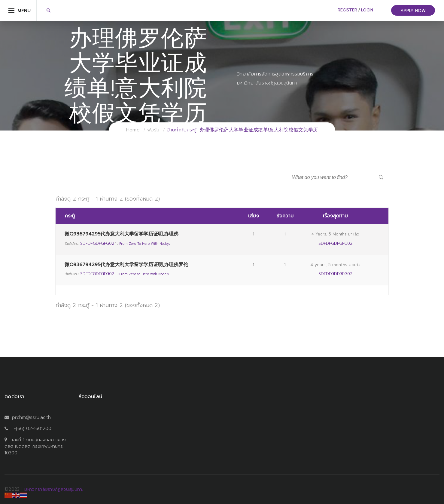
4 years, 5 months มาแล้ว (335, 234)
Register (347, 10)
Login (367, 10)
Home (133, 130)
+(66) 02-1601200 (33, 429)
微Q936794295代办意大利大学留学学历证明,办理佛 (122, 234)
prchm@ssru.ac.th (31, 417)
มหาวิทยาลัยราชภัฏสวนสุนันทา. (54, 489)
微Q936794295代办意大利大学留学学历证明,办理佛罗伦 (126, 265)
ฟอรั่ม (153, 130)
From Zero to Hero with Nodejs (144, 244)
